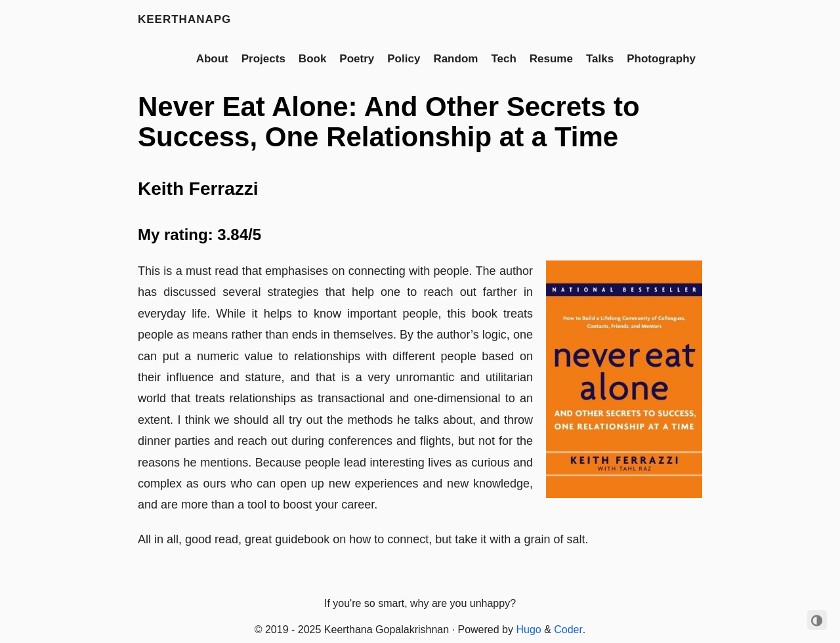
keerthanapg (184, 19)
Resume (551, 59)
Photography (661, 59)
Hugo (528, 630)
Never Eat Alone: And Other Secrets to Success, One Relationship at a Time (389, 122)
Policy (404, 59)
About (212, 59)
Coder (568, 630)
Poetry (357, 59)
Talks (600, 59)
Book (313, 59)
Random (455, 59)
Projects (263, 59)
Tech (503, 59)
